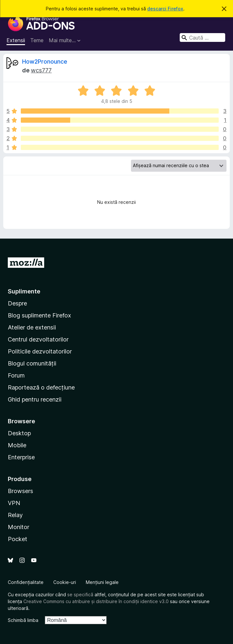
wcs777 (41, 70)
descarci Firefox (165, 9)
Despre (17, 303)
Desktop (19, 433)
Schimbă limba (23, 620)
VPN (14, 503)
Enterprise (21, 457)
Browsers (20, 491)
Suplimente (24, 291)
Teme (37, 40)
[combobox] (202, 37)
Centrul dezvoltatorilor (38, 339)
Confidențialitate (26, 582)
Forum (16, 375)
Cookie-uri (65, 582)
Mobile (17, 445)
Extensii (16, 40)
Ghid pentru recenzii (35, 399)
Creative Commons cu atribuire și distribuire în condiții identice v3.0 (96, 601)
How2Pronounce (45, 62)
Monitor (19, 527)
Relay (15, 515)
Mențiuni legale (102, 582)
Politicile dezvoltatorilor (40, 351)
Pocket (18, 539)
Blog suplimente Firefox (39, 315)
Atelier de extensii (32, 327)
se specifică (80, 594)
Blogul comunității (32, 363)
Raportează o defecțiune (41, 387)
